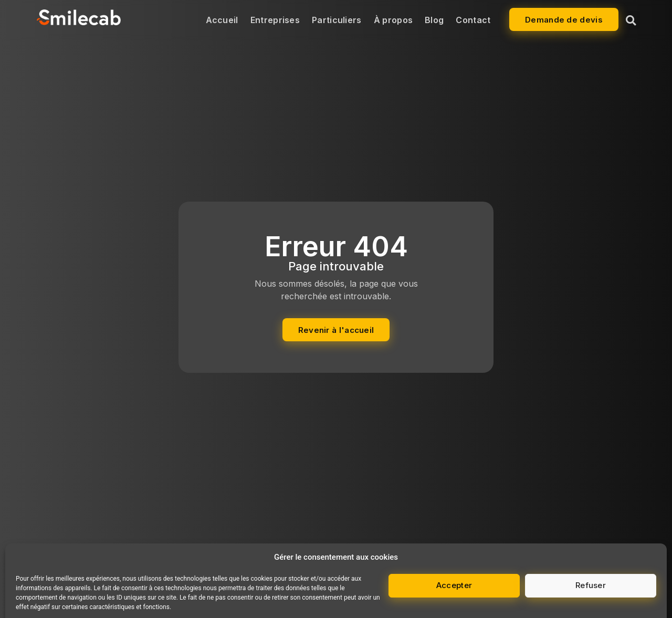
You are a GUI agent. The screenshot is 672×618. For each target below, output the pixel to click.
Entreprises (275, 20)
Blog (434, 20)
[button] (631, 20)
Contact (473, 20)
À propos (393, 20)
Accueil (222, 20)
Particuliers (337, 20)
